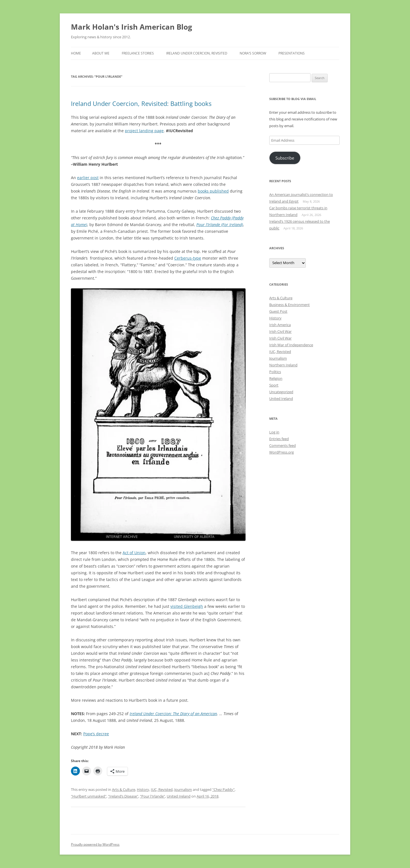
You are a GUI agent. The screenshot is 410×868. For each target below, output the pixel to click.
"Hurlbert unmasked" (89, 796)
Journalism (183, 789)
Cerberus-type (188, 258)
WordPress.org (282, 452)
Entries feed (279, 439)
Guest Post (278, 311)
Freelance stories (138, 53)
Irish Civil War (280, 331)
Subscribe (285, 158)
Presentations (292, 53)
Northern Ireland (283, 365)
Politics (275, 372)
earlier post (88, 178)
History (143, 789)
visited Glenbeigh (187, 606)
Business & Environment (289, 305)
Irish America (280, 325)
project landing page (144, 131)
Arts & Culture (124, 789)
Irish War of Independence (291, 345)
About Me (101, 53)
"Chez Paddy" (223, 789)
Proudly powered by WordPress (95, 844)
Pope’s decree (96, 734)
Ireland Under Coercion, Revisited (197, 53)
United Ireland (179, 796)
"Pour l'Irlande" (152, 796)
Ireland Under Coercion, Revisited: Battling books (141, 103)
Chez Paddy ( (222, 218)
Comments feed (283, 445)
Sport (274, 385)
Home (76, 53)
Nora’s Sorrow (253, 53)
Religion (276, 378)
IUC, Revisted (162, 789)
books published (213, 191)
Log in (274, 432)
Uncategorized (281, 392)
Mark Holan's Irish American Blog (132, 27)
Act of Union (134, 553)
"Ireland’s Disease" (123, 796)
